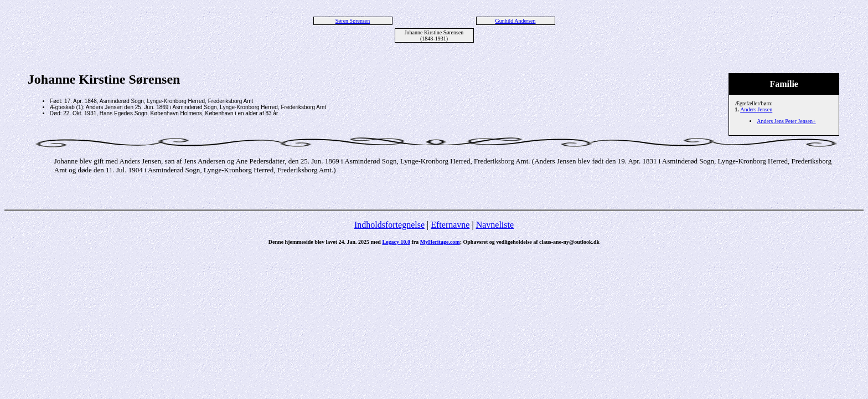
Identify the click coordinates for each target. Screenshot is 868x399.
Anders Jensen (756, 109)
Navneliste (495, 225)
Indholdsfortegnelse (389, 225)
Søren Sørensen (353, 21)
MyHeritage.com (440, 242)
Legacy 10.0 (396, 242)
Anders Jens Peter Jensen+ (786, 121)
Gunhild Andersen (515, 21)
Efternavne (450, 225)
